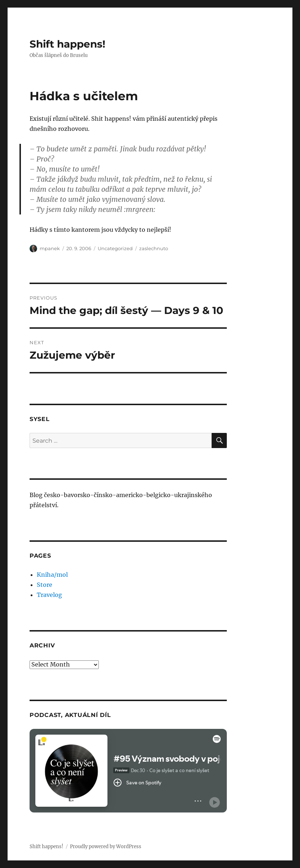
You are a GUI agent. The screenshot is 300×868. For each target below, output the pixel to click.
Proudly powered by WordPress (106, 847)
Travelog (49, 595)
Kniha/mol (52, 575)
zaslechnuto (154, 248)
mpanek (50, 248)
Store (45, 585)
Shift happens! (67, 44)
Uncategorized (115, 248)
